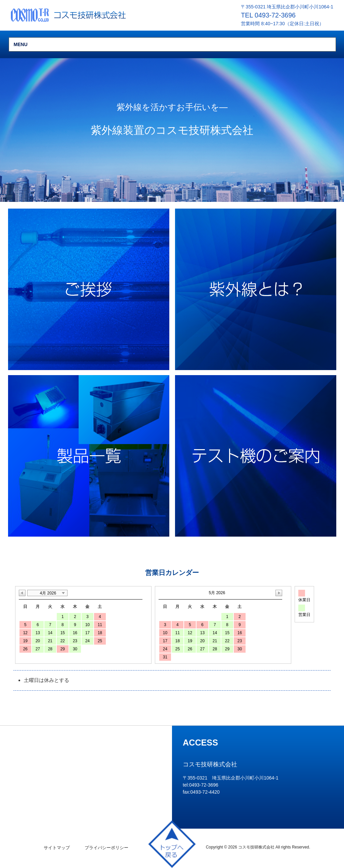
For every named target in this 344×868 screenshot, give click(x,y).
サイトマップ (57, 848)
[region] (172, 130)
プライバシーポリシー (106, 848)
